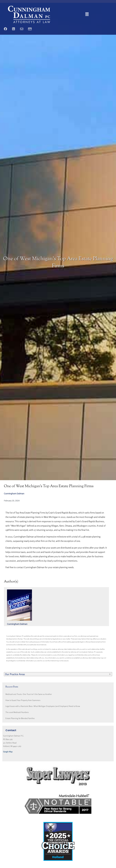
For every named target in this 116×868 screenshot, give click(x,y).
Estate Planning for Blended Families (20, 718)
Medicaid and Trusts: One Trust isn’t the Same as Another (29, 694)
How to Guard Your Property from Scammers (23, 700)
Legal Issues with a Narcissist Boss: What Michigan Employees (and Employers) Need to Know (43, 706)
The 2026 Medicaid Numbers (17, 712)
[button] (87, 15)
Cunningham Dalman (14, 494)
